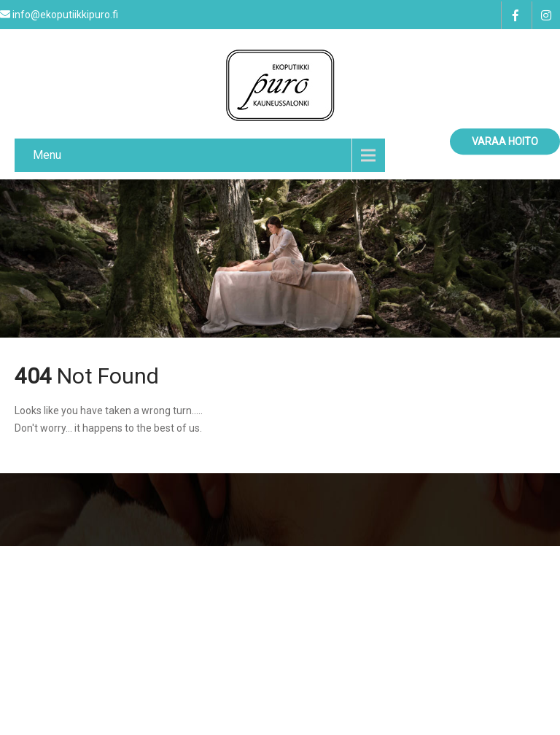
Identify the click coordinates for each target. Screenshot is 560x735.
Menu (47, 155)
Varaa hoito (505, 141)
